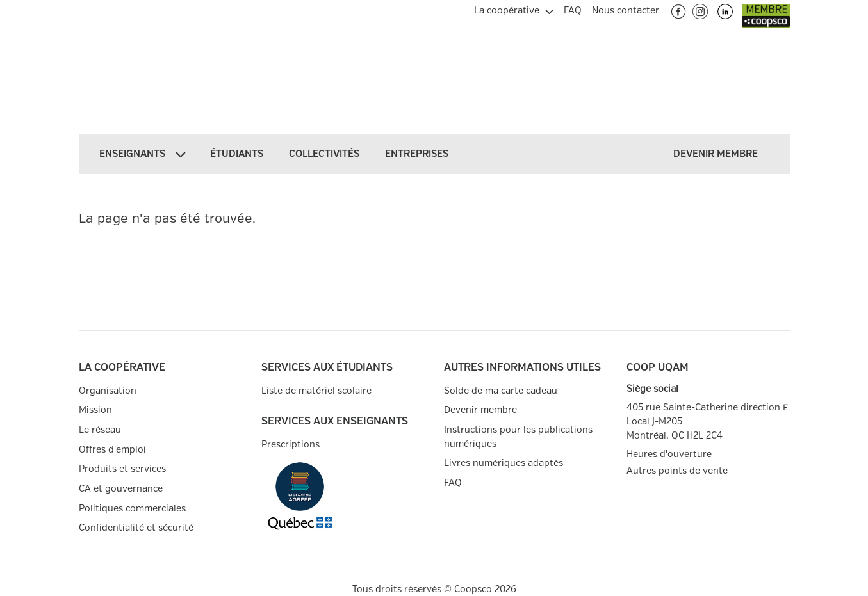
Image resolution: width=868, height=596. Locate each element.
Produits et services (122, 469)
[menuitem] (514, 9)
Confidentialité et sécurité (136, 528)
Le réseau (100, 430)
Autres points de (677, 471)
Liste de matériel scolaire (316, 391)
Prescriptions (291, 445)
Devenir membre (480, 410)
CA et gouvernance (121, 489)
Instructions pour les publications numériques (518, 437)
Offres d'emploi (112, 450)
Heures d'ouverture (669, 454)
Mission (95, 410)
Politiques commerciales (132, 509)
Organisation (108, 391)
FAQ (453, 483)
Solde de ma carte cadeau (501, 391)
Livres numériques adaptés (504, 463)
